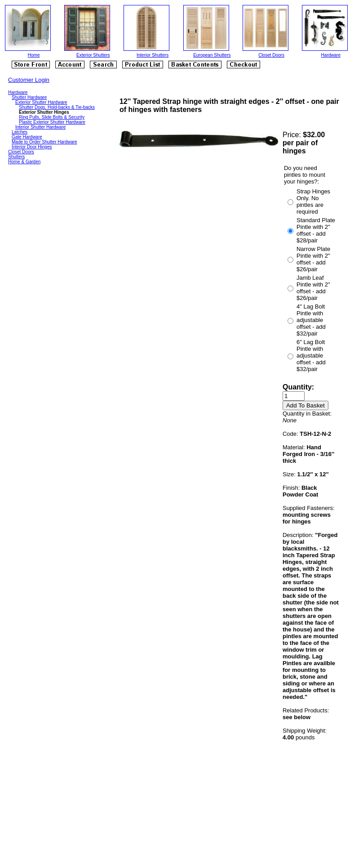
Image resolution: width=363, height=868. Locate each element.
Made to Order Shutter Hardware (44, 142)
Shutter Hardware (29, 97)
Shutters (16, 157)
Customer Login (29, 80)
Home (34, 55)
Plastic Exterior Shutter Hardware (52, 122)
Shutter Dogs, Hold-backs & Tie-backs (57, 107)
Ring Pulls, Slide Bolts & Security (52, 117)
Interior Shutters (153, 55)
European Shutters (212, 55)
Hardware (331, 55)
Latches (20, 132)
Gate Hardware (27, 137)
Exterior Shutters (93, 55)
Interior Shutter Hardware (40, 127)
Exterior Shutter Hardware (41, 102)
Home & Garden (24, 162)
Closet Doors (271, 55)
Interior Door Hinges (32, 147)
